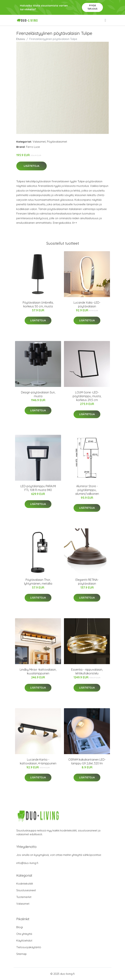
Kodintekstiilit (25, 884)
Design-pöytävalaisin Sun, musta (38, 394)
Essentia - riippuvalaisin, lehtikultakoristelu (87, 671)
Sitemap (21, 954)
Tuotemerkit (24, 897)
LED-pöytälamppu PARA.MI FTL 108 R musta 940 (38, 488)
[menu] (106, 20)
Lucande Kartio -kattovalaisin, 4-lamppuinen (38, 761)
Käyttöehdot (24, 941)
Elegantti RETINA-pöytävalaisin (87, 582)
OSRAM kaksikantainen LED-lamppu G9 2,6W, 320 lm (87, 761)
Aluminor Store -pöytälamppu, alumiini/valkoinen (87, 490)
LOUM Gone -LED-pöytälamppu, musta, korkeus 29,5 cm (87, 396)
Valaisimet (39, 142)
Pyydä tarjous (92, 7)
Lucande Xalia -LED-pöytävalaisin (87, 304)
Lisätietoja (32, 166)
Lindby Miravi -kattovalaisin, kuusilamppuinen (38, 671)
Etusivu (21, 39)
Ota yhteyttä (24, 934)
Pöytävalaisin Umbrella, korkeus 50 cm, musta (38, 304)
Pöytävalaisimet (57, 142)
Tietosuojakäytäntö (29, 947)
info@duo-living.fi (27, 863)
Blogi (20, 927)
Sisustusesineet (26, 890)
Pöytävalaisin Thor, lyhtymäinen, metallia (38, 582)
